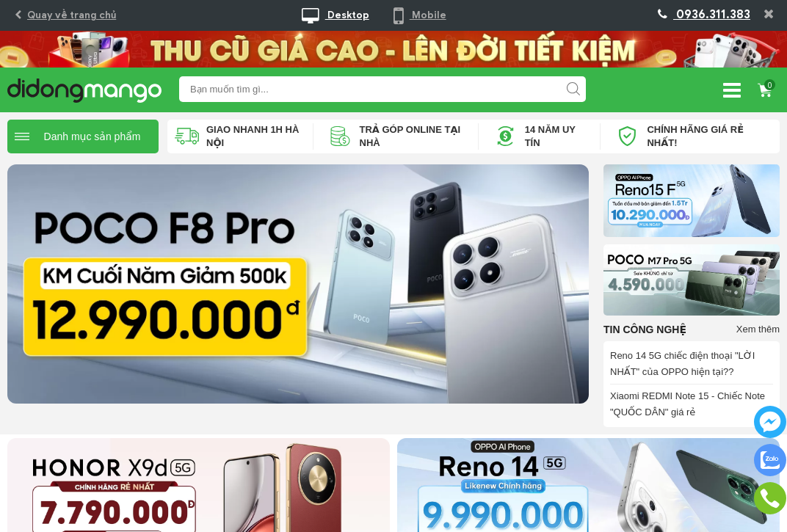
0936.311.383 (704, 15)
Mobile (420, 15)
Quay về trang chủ (65, 15)
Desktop (336, 15)
